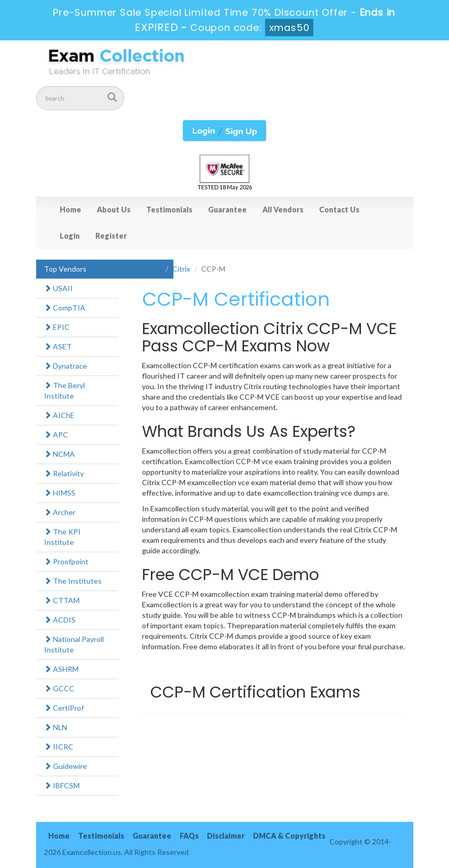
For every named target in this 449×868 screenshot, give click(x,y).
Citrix (181, 269)
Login (70, 236)
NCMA (59, 454)
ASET (58, 346)
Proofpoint (66, 561)
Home (70, 210)
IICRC (59, 747)
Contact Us (339, 210)
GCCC (59, 688)
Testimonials (169, 210)
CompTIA (65, 308)
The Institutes (73, 581)
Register (111, 236)
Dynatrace (65, 366)
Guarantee (227, 210)
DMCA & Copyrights (289, 836)
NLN (56, 727)
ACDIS (60, 620)
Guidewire (65, 766)
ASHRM (61, 669)
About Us (114, 210)
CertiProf (64, 708)
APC (56, 435)
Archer (60, 512)
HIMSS (60, 493)
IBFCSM (62, 785)
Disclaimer (226, 836)
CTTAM (62, 600)
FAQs (189, 836)
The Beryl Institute (64, 390)
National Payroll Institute (74, 644)
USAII (58, 288)
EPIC (57, 327)
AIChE (59, 415)
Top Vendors (65, 269)
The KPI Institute (62, 537)
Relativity (64, 473)
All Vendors (283, 210)
